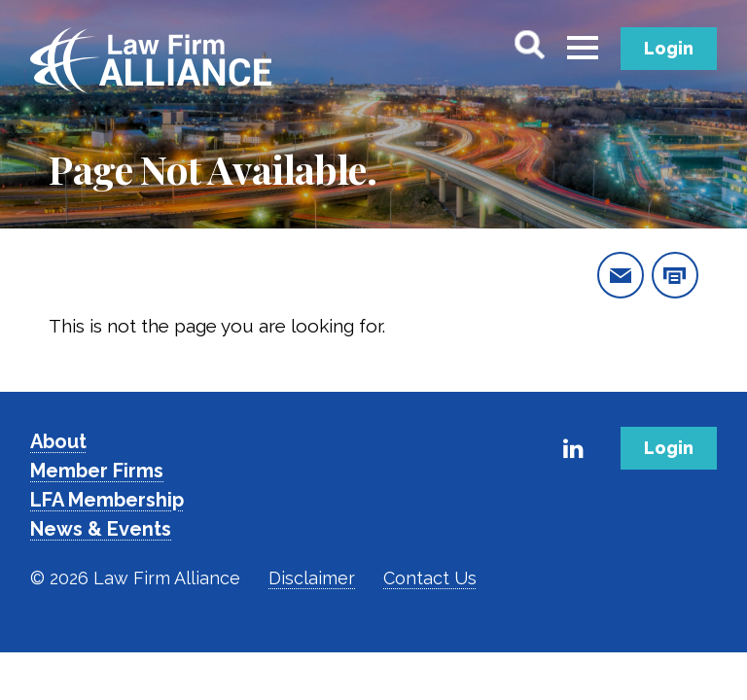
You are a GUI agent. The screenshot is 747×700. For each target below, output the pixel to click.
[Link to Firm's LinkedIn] (574, 448)
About (58, 441)
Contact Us (430, 578)
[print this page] (675, 275)
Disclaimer (312, 578)
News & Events (101, 529)
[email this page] (621, 275)
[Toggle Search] (529, 45)
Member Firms (97, 471)
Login (669, 48)
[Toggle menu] (583, 49)
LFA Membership (107, 500)
